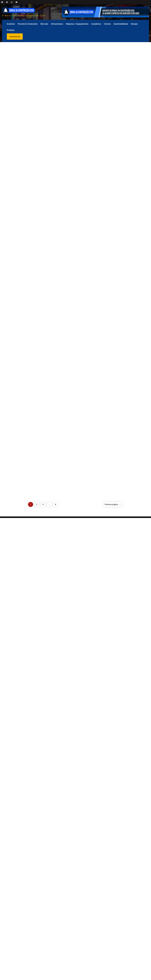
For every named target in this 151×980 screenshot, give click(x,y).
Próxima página (113, 966)
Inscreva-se (15, 37)
